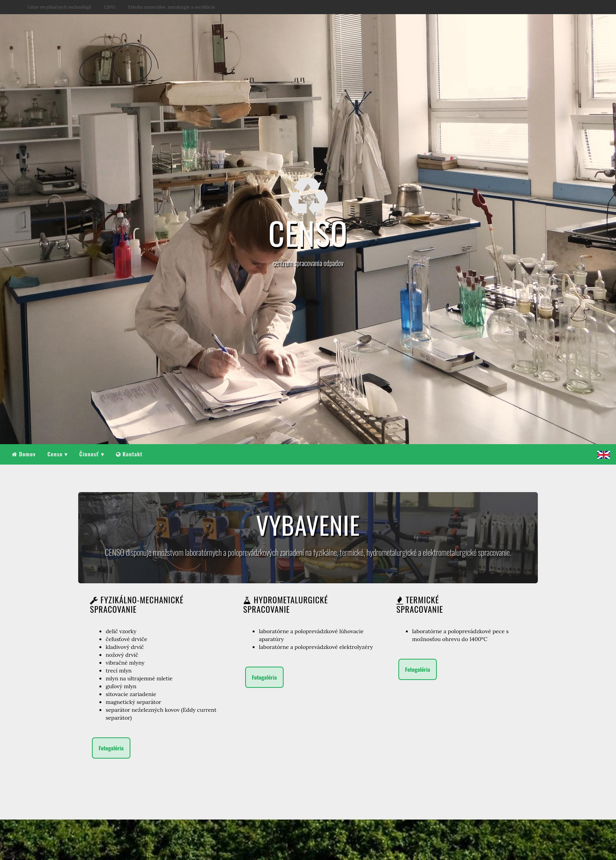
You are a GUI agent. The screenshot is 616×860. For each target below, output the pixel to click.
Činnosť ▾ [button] (92, 454)
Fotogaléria (111, 748)
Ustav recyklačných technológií (59, 7)
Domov (24, 454)
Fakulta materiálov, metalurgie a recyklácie (172, 7)
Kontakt (129, 454)
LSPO (110, 7)
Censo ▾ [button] (58, 454)
